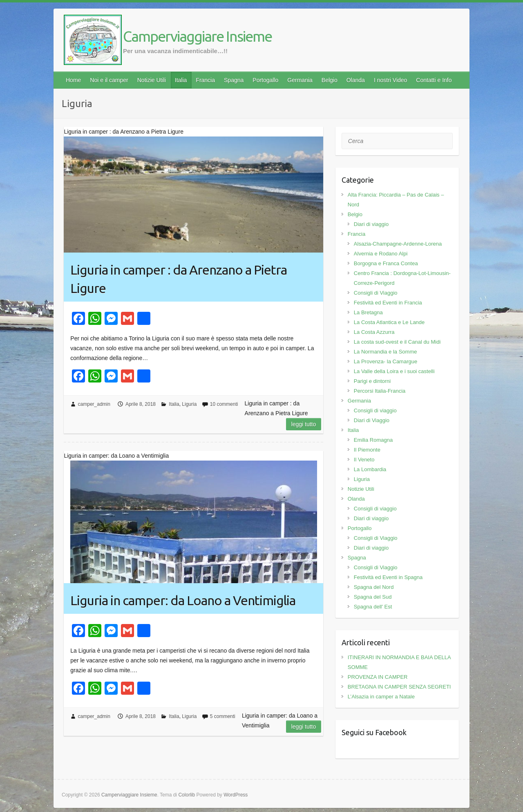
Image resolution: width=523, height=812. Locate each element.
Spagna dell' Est (373, 607)
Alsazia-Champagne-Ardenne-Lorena (398, 244)
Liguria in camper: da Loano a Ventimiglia (183, 600)
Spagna (234, 80)
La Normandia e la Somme (386, 352)
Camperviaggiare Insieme (197, 36)
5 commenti (223, 716)
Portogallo (265, 80)
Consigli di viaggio (375, 410)
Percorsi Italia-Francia (380, 391)
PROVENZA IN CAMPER (378, 677)
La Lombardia (370, 469)
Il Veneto (364, 460)
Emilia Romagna (373, 440)
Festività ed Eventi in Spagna (388, 577)
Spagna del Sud (373, 597)
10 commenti (224, 404)
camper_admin (94, 404)
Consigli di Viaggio (376, 293)
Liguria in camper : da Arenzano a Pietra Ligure (179, 279)
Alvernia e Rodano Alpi (381, 254)
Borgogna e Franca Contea (386, 263)
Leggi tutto (304, 424)
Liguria (189, 404)
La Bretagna (368, 312)
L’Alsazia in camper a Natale (381, 697)
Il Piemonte (367, 450)
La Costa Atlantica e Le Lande (389, 322)
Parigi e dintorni (372, 381)
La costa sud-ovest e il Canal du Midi (397, 342)
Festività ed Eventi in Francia (388, 303)
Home (73, 80)
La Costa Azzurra (374, 332)
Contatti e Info (434, 80)
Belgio (330, 80)
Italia (181, 80)
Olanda (356, 80)
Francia (205, 80)
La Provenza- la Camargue (386, 361)
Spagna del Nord (374, 587)
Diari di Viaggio (372, 420)
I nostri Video (390, 80)
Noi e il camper (109, 80)
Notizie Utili (152, 80)
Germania (300, 80)
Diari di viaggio (371, 224)
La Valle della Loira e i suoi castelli (394, 371)
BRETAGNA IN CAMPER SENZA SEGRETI (399, 687)
